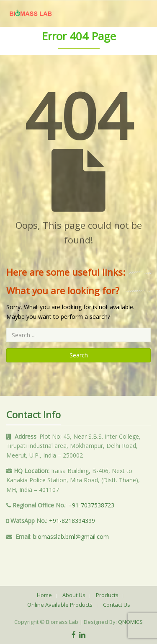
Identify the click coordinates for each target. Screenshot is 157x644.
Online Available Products (60, 605)
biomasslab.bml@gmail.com (71, 537)
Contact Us (117, 605)
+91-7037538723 (91, 505)
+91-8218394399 (72, 521)
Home (44, 595)
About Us (74, 595)
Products (107, 595)
